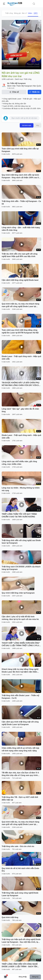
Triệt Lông (9, 13)
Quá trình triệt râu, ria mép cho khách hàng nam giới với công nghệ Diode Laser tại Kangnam (20, 305)
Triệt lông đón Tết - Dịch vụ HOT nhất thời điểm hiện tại (20, 799)
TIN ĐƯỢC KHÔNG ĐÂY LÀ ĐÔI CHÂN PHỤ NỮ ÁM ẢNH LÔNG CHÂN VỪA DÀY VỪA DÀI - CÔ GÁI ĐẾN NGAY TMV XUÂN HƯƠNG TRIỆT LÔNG (21, 384)
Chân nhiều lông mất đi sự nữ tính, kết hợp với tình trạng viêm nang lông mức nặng (20, 749)
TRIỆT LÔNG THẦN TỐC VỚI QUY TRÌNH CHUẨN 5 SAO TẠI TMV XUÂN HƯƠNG (19, 515)
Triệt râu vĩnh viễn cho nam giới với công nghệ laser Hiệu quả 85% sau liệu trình (20, 255)
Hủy (38, 125)
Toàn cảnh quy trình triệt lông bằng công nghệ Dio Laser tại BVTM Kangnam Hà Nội (20, 331)
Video (33, 13)
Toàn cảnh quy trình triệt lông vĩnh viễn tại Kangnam (20, 150)
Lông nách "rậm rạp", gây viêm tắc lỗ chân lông (20, 410)
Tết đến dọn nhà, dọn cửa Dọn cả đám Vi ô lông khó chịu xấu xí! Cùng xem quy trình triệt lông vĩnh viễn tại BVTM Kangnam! (20, 774)
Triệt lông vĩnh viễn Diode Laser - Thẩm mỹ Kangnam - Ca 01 (20, 697)
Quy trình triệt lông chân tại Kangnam (18, 593)
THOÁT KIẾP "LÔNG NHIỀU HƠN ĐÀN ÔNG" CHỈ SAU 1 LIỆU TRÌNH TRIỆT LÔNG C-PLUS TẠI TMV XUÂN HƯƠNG (21, 645)
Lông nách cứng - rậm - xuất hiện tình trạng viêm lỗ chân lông (21, 229)
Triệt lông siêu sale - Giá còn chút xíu (18, 846)
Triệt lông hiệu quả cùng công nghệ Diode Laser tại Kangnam (20, 894)
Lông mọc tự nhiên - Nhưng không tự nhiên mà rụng (21, 489)
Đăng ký (35, 977)
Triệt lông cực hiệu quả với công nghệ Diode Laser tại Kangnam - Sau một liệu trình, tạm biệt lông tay (21, 941)
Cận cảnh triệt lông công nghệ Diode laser (20, 280)
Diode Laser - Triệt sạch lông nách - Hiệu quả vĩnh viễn (21, 358)
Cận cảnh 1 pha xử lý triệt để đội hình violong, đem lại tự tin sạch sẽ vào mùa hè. (20, 618)
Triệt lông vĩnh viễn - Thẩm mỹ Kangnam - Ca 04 (21, 203)
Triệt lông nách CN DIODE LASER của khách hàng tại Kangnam (21, 568)
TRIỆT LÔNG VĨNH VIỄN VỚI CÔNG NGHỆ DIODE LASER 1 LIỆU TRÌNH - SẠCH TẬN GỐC (20, 966)
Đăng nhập (23, 977)
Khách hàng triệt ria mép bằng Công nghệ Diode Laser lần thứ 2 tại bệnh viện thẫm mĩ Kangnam (20, 671)
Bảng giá (17, 13)
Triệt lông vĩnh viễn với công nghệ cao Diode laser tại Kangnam (21, 542)
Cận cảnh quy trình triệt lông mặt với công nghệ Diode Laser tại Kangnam (20, 723)
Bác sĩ (24, 13)
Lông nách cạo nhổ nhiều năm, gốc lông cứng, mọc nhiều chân (19, 463)
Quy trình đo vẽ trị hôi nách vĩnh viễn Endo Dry (20, 870)
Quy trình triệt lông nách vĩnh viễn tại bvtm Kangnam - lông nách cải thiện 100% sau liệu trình (21, 176)
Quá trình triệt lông (10, 917)
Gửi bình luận (27, 125)
